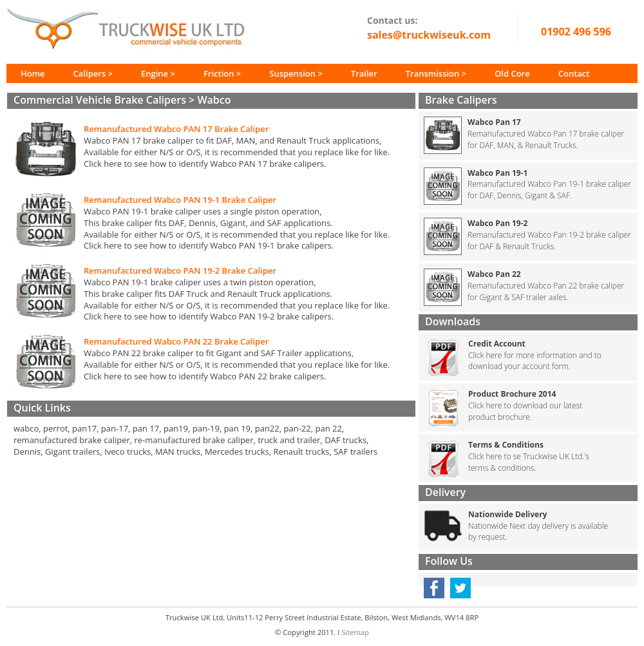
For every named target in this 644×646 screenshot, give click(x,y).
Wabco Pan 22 (494, 274)
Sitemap (355, 632)
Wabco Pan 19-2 (497, 223)
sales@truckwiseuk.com (429, 35)
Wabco (214, 100)
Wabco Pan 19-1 (497, 173)
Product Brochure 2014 (512, 394)
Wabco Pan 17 (494, 122)
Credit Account (497, 344)
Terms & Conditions (506, 445)
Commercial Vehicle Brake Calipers (100, 100)
